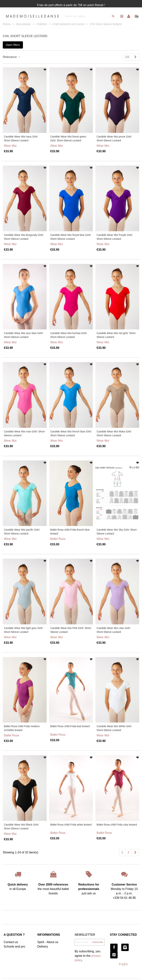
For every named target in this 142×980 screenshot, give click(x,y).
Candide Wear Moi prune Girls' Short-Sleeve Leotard (114, 139)
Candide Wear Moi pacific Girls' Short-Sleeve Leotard (22, 532)
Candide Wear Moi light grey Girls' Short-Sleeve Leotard (23, 630)
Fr (120, 964)
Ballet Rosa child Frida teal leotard (70, 726)
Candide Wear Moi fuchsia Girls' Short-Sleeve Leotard (69, 335)
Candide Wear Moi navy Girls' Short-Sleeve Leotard (21, 139)
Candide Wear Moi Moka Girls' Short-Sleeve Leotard (114, 433)
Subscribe (98, 942)
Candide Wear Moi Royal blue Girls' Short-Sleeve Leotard (71, 237)
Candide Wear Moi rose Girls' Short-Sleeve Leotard (25, 433)
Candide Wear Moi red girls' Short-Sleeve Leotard (116, 335)
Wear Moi (10, 146)
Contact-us (11, 942)
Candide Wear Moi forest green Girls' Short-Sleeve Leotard (68, 139)
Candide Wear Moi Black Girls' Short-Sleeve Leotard (21, 827)
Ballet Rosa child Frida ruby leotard (117, 825)
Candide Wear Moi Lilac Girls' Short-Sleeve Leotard (114, 630)
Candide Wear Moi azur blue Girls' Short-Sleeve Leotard (24, 335)
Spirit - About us (48, 942)
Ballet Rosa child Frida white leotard (71, 825)
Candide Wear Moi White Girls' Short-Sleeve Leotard (114, 728)
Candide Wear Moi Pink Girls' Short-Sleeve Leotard (71, 630)
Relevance (12, 57)
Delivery (43, 947)
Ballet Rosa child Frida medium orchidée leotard (22, 728)
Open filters (13, 45)
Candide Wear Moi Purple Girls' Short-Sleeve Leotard (115, 237)
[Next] (135, 57)
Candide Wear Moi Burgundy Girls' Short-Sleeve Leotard (24, 237)
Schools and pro (14, 947)
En (126, 964)
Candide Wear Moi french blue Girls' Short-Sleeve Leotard (71, 433)
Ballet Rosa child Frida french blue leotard (70, 532)
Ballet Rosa (58, 539)
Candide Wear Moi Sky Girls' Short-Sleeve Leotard (117, 532)
